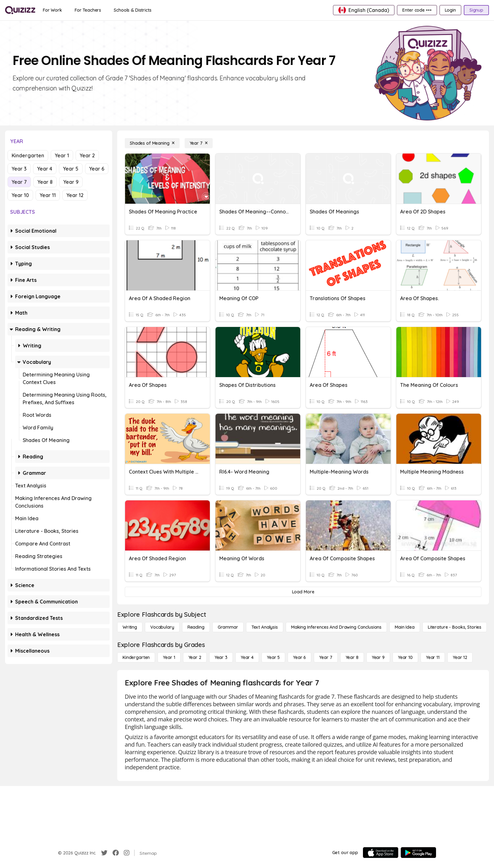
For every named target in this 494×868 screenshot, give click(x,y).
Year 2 (87, 155)
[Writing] (130, 627)
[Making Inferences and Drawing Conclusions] (336, 627)
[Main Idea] (405, 627)
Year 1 (62, 155)
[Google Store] (418, 853)
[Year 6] (299, 657)
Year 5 (71, 169)
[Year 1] (169, 657)
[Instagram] (127, 853)
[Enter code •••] (417, 10)
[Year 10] (405, 657)
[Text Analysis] (265, 627)
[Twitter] (104, 853)
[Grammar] (228, 627)
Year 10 (20, 195)
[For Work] (52, 10)
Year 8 (45, 182)
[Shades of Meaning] (152, 143)
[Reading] (196, 627)
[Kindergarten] (136, 657)
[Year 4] (247, 657)
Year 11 (48, 195)
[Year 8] (352, 657)
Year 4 (45, 169)
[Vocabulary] (162, 627)
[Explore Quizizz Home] (20, 10)
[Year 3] (221, 657)
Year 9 (71, 182)
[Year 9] (378, 657)
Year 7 (19, 182)
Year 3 (19, 169)
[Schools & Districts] (132, 10)
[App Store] (381, 853)
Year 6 (97, 169)
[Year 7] (199, 143)
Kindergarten (28, 155)
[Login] (450, 10)
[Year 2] (195, 657)
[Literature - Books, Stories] (455, 627)
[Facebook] (116, 853)
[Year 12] (460, 657)
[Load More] (303, 592)
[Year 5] (273, 657)
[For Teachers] (88, 10)
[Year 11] (433, 657)
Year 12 (75, 195)
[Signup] (476, 10)
